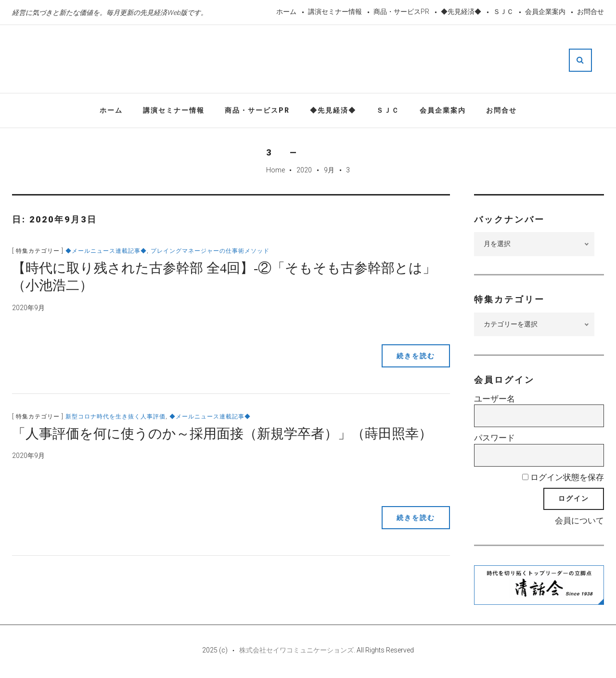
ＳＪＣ (503, 12)
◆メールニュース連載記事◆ (106, 251)
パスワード (494, 438)
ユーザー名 (494, 399)
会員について (579, 521)
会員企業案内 (545, 12)
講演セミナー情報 (335, 12)
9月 (329, 170)
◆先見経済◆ (461, 12)
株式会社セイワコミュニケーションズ (296, 650)
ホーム (286, 12)
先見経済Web (308, 60)
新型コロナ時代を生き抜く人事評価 (115, 417)
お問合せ (590, 12)
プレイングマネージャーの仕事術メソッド (210, 251)
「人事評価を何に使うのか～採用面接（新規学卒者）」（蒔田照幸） (222, 434)
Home (276, 170)
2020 (304, 170)
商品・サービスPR (401, 12)
